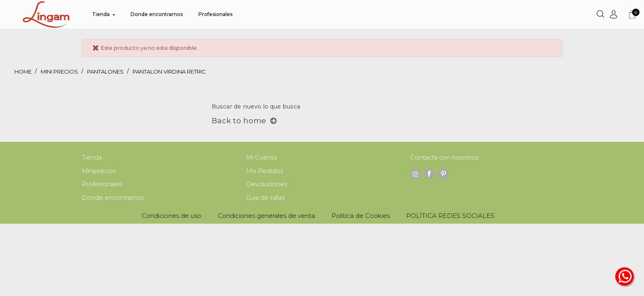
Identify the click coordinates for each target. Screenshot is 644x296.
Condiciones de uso (171, 217)
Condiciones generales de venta (266, 217)
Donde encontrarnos (113, 199)
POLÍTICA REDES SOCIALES (450, 217)
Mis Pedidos (264, 172)
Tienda (92, 158)
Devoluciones (267, 185)
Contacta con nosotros (445, 158)
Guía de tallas (266, 199)
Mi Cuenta (262, 158)
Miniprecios (99, 172)
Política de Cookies (361, 217)
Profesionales (102, 185)
